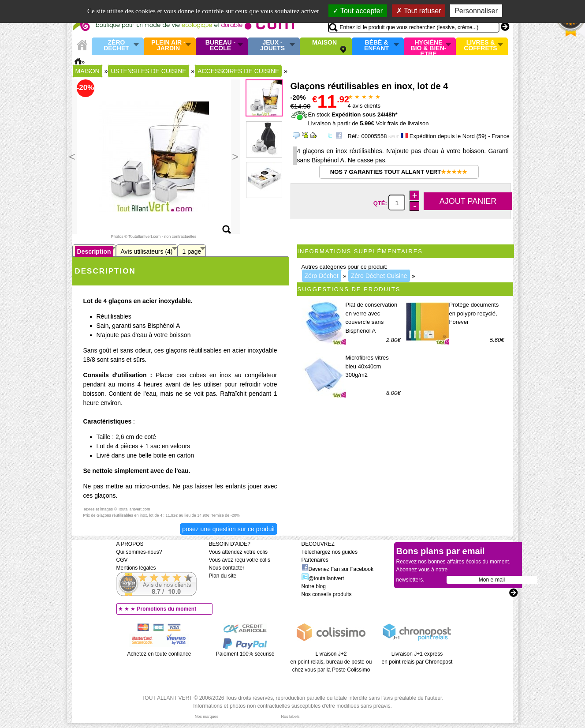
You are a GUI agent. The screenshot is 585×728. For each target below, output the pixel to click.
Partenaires (315, 560)
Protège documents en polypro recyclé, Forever (474, 313)
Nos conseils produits (327, 594)
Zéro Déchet (116, 46)
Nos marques (207, 717)
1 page (192, 251)
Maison (324, 43)
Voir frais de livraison (402, 123)
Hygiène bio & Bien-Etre (429, 46)
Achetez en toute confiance (159, 654)
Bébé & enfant (376, 46)
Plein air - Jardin (168, 46)
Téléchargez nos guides (330, 552)
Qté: (381, 203)
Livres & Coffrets (480, 46)
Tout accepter (358, 11)
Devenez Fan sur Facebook (337, 569)
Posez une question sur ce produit (228, 529)
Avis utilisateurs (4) (147, 251)
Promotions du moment (167, 609)
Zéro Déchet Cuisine (379, 276)
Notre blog (314, 586)
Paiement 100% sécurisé (245, 654)
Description (94, 251)
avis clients (364, 106)
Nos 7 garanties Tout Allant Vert (399, 172)
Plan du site (223, 576)
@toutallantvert (323, 578)
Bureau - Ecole (220, 46)
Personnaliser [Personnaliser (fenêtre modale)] (476, 11)
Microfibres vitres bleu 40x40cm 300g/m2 (367, 366)
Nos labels (290, 717)
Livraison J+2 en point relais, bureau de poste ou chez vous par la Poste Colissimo (331, 662)
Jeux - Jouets (272, 46)
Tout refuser (419, 11)
